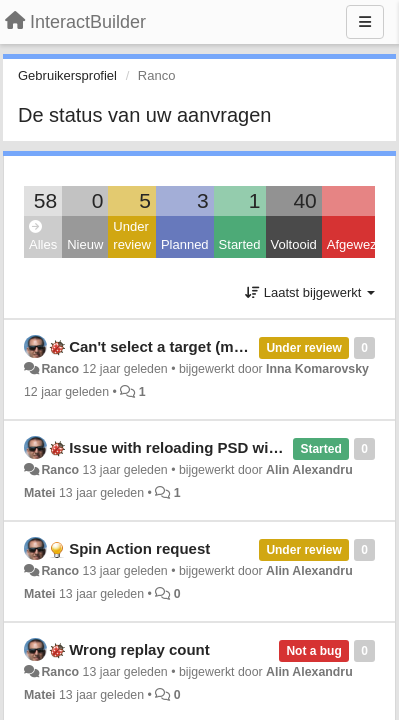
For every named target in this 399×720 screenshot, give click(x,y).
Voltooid (294, 244)
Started (240, 244)
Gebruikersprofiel (67, 75)
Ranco (60, 369)
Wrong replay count (139, 649)
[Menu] (365, 22)
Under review (132, 236)
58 (45, 200)
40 (304, 200)
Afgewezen (359, 244)
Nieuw (85, 244)
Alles (43, 236)
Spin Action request (139, 548)
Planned (185, 244)
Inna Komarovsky (317, 369)
